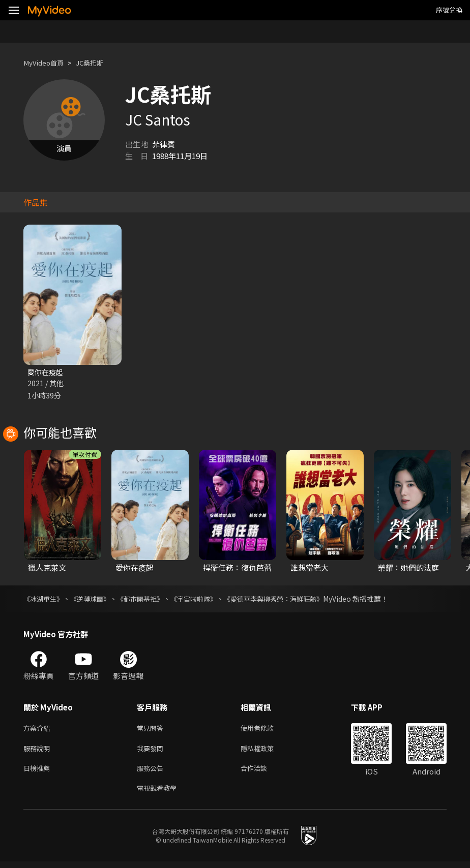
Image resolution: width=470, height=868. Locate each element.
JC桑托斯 (98, 63)
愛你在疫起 (47, 372)
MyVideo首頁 (47, 63)
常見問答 (152, 730)
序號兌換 (449, 10)
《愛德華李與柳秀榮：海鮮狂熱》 (290, 600)
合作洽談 (262, 772)
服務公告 (152, 772)
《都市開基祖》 (148, 600)
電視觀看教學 (160, 794)
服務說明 (39, 751)
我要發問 (152, 751)
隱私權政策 (266, 751)
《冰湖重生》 (45, 600)
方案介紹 (39, 730)
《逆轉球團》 (95, 600)
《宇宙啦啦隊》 (205, 600)
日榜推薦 (39, 772)
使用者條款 (266, 730)
